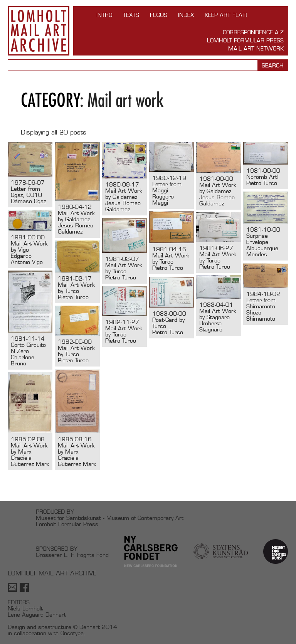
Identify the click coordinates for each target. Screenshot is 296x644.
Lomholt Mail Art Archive (39, 31)
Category (50, 100)
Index (186, 15)
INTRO (104, 15)
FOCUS (159, 15)
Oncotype (72, 633)
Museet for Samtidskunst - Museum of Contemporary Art (110, 518)
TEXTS (131, 15)
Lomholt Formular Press (245, 40)
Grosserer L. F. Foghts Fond (72, 555)
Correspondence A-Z (253, 32)
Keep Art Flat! (226, 15)
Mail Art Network (256, 48)
